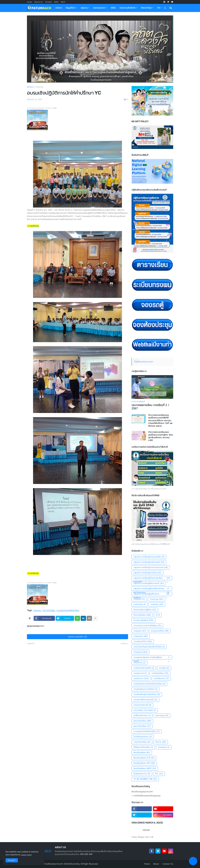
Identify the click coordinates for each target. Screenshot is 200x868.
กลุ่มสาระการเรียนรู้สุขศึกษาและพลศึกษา (152, 594)
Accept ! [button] (12, 860)
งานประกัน (140, 663)
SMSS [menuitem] (113, 8)
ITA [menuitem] (159, 8)
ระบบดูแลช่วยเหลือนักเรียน (68, 610)
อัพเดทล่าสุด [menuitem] (146, 8)
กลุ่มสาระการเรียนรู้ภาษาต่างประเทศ (151, 567)
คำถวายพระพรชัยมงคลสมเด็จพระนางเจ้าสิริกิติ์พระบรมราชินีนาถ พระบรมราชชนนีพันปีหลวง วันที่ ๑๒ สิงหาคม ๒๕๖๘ (160, 421)
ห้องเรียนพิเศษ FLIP (144, 758)
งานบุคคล (140, 652)
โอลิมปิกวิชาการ (142, 774)
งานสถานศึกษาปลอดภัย (145, 700)
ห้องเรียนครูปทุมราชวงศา (142, 792)
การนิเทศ (139, 599)
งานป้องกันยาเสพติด (144, 668)
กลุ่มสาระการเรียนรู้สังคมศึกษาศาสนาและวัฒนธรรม (152, 589)
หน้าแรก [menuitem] (59, 8)
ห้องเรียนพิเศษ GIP (144, 763)
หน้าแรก (30, 87)
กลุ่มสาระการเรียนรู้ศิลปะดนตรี (149, 583)
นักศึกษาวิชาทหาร (142, 716)
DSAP (56, 2)
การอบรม (39, 87)
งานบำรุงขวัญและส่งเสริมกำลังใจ (149, 647)
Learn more (26, 855)
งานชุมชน (140, 631)
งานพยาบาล (140, 673)
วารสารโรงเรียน (142, 742)
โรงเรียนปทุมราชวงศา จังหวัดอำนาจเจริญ (62, 864)
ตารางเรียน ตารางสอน (145, 710)
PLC (159, 774)
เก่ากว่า (124, 644)
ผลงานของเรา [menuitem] (99, 8)
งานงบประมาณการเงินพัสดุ (147, 626)
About (156, 864)
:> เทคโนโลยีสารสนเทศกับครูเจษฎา (146, 796)
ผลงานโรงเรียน (142, 726)
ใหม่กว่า (31, 644)
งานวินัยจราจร (161, 679)
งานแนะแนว (141, 636)
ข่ (158, 615)
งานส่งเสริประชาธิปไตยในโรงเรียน (149, 684)
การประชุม (157, 599)
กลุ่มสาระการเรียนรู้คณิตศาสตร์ (149, 562)
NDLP (63, 2)
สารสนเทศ (164, 747)
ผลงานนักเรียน (142, 721)
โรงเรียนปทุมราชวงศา (144, 362)
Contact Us (168, 864)
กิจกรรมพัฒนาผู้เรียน (145, 610)
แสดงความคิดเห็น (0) (77, 637)
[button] (165, 8)
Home (29, 2)
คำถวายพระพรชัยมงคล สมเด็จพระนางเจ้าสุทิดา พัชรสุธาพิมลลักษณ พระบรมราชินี (161, 436)
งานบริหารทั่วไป (143, 642)
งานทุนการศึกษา (160, 631)
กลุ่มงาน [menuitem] (84, 8)
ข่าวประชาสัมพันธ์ (143, 620)
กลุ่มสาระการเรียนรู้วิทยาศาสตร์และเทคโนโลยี (152, 578)
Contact (48, 2)
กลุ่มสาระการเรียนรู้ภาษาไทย (147, 573)
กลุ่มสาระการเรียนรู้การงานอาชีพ (149, 557)
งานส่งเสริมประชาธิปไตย (145, 689)
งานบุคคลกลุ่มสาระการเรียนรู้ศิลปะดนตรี (152, 657)
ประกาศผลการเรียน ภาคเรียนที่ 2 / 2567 (150, 407)
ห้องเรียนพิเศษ (142, 753)
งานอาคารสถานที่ (142, 705)
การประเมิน (140, 605)
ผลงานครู (162, 716)
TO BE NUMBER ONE (145, 779)
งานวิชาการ (141, 679)
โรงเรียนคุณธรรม (143, 737)
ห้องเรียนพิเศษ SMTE (145, 768)
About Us (39, 2)
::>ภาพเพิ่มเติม (33, 226)
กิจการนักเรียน (49, 610)
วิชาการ (161, 742)
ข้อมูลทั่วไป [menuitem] (70, 8)
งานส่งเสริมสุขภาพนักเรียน (147, 694)
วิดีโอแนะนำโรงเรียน (143, 747)
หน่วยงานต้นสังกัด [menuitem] (127, 8)
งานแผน (164, 668)
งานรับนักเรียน (160, 673)
